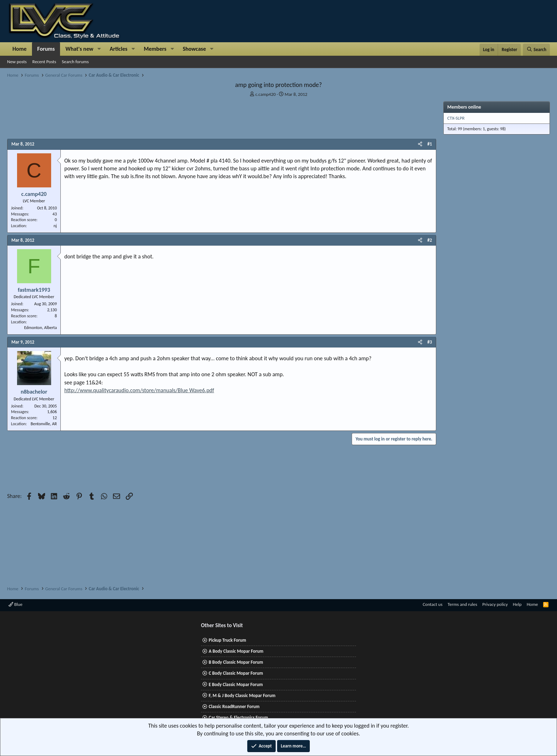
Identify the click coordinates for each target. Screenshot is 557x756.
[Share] (420, 144)
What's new (79, 49)
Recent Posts (44, 62)
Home (20, 49)
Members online (464, 107)
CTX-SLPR (456, 118)
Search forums (75, 62)
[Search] (536, 50)
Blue (15, 604)
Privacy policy (495, 604)
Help (517, 604)
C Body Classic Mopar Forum (236, 673)
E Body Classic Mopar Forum (236, 684)
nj (55, 226)
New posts (17, 62)
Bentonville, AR (44, 424)
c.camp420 (266, 94)
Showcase (194, 49)
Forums (46, 49)
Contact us (433, 604)
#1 (430, 144)
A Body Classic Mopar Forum (236, 651)
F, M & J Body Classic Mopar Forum (242, 695)
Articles (119, 49)
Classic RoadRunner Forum (234, 706)
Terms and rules (462, 604)
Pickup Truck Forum (227, 640)
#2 (430, 240)
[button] (99, 49)
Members (155, 49)
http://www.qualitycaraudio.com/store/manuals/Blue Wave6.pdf (139, 390)
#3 (430, 342)
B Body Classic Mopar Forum (236, 662)
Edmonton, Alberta (40, 328)
